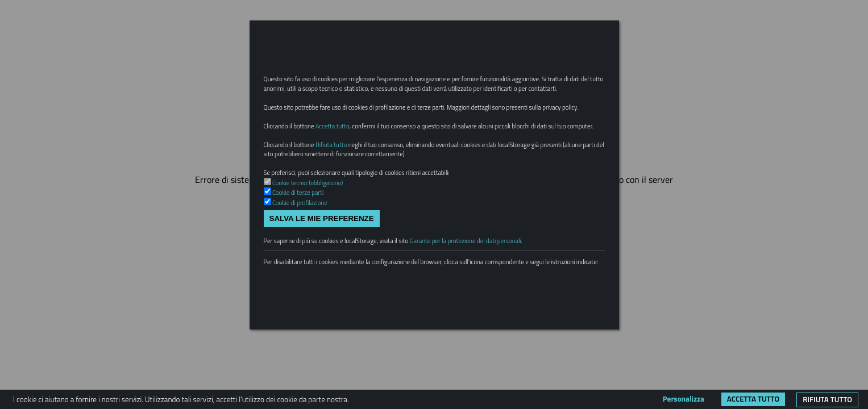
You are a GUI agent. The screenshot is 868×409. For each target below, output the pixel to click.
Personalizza (684, 399)
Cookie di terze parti (303, 246)
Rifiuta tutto (827, 399)
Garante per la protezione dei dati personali (502, 299)
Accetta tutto (753, 399)
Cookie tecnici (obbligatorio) (314, 235)
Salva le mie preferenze (322, 274)
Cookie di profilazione (305, 257)
